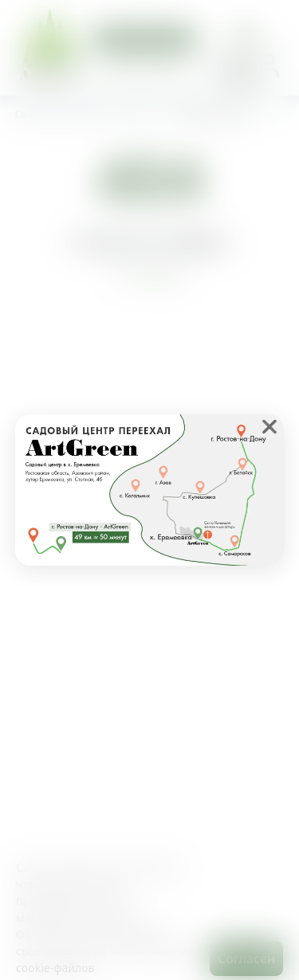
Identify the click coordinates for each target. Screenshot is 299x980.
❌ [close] (269, 426)
